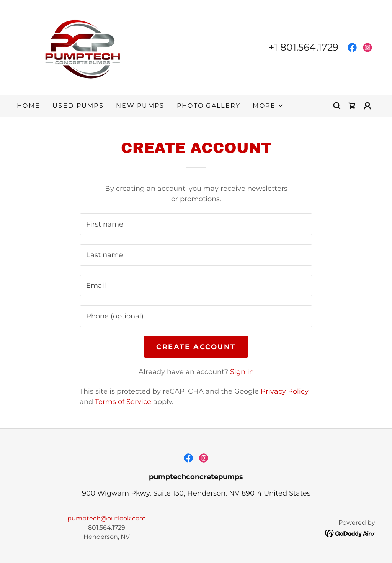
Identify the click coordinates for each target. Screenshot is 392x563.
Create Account (196, 347)
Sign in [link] (242, 372)
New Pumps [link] (140, 106)
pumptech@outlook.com (107, 518)
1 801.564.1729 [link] (306, 47)
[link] (86, 47)
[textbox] (196, 224)
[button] (268, 106)
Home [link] (29, 106)
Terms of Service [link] (123, 402)
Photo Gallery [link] (209, 106)
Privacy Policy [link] (285, 391)
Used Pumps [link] (78, 106)
